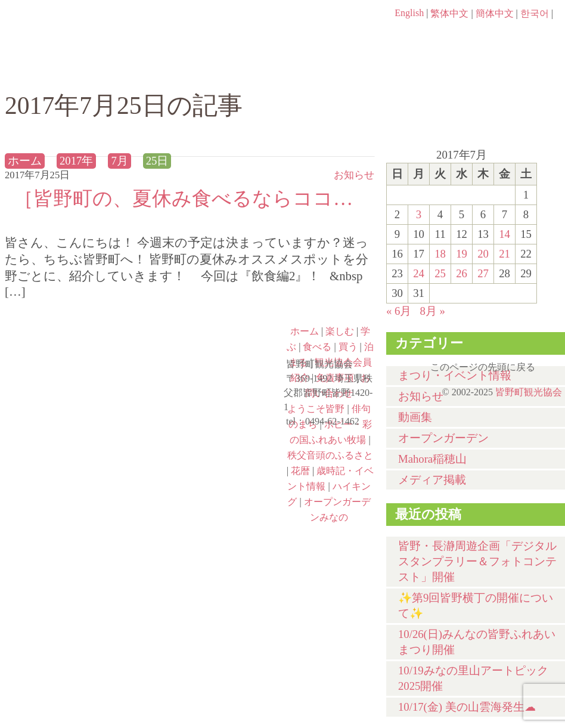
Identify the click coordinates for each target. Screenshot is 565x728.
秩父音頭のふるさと (215, 450)
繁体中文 (449, 13)
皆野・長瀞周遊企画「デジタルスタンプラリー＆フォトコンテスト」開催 (477, 561)
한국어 (535, 13)
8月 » (432, 311)
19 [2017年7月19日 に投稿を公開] (462, 254)
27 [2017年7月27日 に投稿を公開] (483, 273)
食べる (325, 70)
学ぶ (229, 70)
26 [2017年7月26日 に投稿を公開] (462, 273)
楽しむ (133, 70)
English (409, 13)
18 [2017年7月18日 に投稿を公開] (440, 254)
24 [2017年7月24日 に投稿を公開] (419, 273)
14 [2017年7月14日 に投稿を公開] (505, 234)
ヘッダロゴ (85, 30)
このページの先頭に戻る (553, 363)
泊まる (517, 70)
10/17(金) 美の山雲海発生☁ (467, 707)
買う (421, 70)
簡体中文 (495, 13)
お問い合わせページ (496, 36)
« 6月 (399, 311)
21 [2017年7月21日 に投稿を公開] (505, 254)
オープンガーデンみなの (215, 501)
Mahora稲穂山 (432, 459)
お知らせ (354, 175)
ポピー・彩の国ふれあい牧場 (74, 450)
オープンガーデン (443, 438)
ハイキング (74, 501)
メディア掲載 (432, 480)
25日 (157, 161)
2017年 (76, 161)
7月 (119, 161)
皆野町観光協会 (529, 392)
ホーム (45, 70)
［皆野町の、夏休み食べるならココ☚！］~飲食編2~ (190, 198)
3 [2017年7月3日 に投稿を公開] (419, 214)
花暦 (300, 471)
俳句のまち (215, 348)
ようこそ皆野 (74, 348)
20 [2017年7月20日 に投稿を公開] (483, 254)
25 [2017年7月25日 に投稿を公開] (440, 273)
